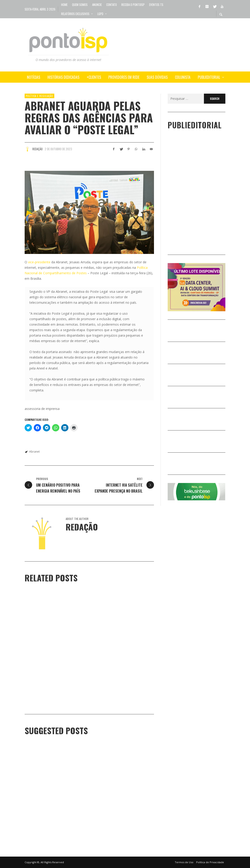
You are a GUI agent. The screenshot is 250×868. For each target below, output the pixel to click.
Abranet (34, 452)
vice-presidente (39, 262)
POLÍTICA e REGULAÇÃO (39, 96)
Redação (38, 149)
